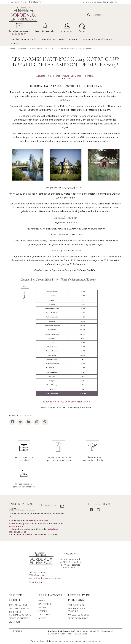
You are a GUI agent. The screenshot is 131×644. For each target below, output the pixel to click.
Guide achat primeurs (59, 76)
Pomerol (43, 585)
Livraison (15, 595)
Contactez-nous (18, 578)
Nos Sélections (104, 40)
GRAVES (62, 40)
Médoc (42, 574)
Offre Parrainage (78, 592)
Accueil (12, 49)
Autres (42, 592)
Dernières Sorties (20, 40)
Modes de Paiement (20, 592)
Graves (42, 581)
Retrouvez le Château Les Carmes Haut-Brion (65, 402)
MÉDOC (35, 40)
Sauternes (44, 588)
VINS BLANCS (87, 40)
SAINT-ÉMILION (48, 40)
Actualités (26, 49)
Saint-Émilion (46, 577)
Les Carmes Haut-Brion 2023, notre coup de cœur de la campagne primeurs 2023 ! (64, 49)
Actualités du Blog (79, 588)
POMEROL (73, 40)
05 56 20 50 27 (19, 34)
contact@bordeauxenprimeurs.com (45, 551)
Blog (18, 49)
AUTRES (14, 44)
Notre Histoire (76, 578)
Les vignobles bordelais (83, 76)
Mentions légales (19, 582)
